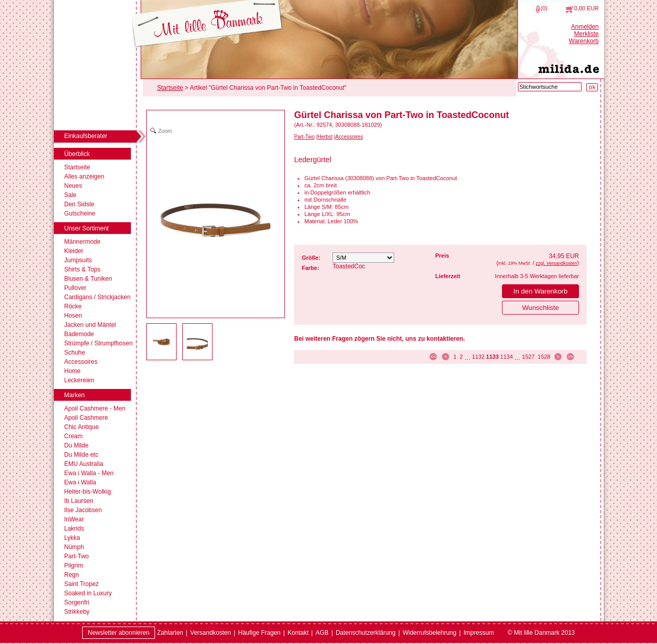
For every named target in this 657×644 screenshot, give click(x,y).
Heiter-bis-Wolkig (88, 492)
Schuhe (75, 353)
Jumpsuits (78, 260)
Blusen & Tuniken (88, 279)
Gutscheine (80, 213)
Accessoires (81, 362)
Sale (70, 195)
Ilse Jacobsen (83, 510)
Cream (73, 436)
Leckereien (79, 380)
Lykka (72, 538)
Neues (73, 186)
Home (72, 371)
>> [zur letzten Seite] (571, 357)
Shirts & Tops (82, 269)
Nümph (74, 547)
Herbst (325, 137)
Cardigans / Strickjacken (97, 297)
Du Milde (76, 445)
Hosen (73, 316)
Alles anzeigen (84, 177)
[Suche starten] (592, 87)
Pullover (75, 288)
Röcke (73, 306)
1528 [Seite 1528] (544, 357)
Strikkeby (77, 612)
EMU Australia (84, 464)
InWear (74, 519)
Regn (72, 575)
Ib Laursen (79, 501)
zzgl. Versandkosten (557, 263)
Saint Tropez (81, 584)
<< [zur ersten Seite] (433, 357)
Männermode (82, 242)
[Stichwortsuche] (550, 87)
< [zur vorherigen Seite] (446, 357)
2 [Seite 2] (461, 357)
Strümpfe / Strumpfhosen (98, 343)
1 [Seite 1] (455, 357)
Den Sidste (79, 204)
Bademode (79, 334)
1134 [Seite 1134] (507, 357)
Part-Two (76, 556)
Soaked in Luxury (88, 593)
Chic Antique (81, 427)
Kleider (74, 251)
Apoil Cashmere (86, 418)
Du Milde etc (81, 455)
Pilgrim (74, 565)
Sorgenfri (77, 602)
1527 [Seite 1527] (528, 357)
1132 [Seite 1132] (478, 357)
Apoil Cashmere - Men (95, 408)
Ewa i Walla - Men (89, 473)
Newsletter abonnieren (119, 633)
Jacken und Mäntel (90, 325)
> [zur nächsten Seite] (558, 357)
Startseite (77, 167)
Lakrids (74, 529)
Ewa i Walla (80, 482)
